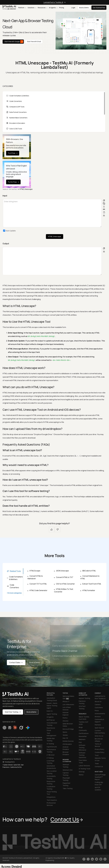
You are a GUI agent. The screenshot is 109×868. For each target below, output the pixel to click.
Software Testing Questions (82, 755)
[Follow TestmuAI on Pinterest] (105, 859)
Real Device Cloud (51, 729)
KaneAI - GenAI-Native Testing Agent (52, 706)
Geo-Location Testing (52, 772)
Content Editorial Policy (100, 732)
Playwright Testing (66, 779)
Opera (65, 732)
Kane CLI (50, 711)
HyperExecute (52, 747)
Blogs (81, 727)
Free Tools (14, 189)
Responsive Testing (51, 783)
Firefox (65, 718)
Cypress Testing (66, 774)
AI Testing (50, 744)
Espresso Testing (82, 702)
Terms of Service (98, 745)
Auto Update (11, 231)
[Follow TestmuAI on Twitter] (88, 859)
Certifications (84, 733)
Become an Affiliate (99, 740)
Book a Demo (35, 662)
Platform (22, 8)
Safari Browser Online (68, 725)
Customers (99, 708)
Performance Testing (51, 751)
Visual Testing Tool (52, 793)
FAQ (80, 742)
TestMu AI (6, 189)
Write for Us (99, 736)
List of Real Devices (67, 708)
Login (73, 8)
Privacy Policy (99, 749)
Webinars (82, 739)
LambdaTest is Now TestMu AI (100, 697)
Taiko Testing (68, 788)
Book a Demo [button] (84, 8)
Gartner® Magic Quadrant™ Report (100, 777)
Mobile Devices (68, 741)
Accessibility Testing (51, 777)
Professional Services (51, 804)
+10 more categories (14, 593)
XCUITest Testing (82, 707)
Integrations (51, 797)
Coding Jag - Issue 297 (99, 783)
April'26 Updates (98, 789)
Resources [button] (43, 8)
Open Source (99, 728)
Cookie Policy (99, 752)
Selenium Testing (66, 766)
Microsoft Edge (68, 729)
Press (97, 711)
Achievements (100, 714)
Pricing (62, 8)
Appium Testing (84, 698)
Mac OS (65, 738)
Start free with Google (14, 42)
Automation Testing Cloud (52, 699)
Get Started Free (99, 8)
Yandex (65, 735)
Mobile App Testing (51, 739)
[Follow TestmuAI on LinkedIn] (92, 859)
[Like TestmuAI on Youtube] (97, 859)
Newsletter (83, 736)
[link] (9, 8)
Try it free (13, 153)
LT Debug (50, 758)
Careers (98, 705)
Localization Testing (51, 788)
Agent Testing (52, 714)
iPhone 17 (66, 701)
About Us (98, 701)
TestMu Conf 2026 (83, 723)
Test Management (51, 734)
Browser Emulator (66, 753)
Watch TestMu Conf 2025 (84, 718)
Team (97, 763)
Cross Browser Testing (52, 724)
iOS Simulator (67, 744)
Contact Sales (16, 662)
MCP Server (51, 720)
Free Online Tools (83, 761)
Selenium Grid (67, 770)
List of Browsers (68, 705)
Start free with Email (34, 42)
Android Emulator (66, 748)
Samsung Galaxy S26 (68, 697)
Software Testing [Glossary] (82, 748)
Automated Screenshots (51, 767)
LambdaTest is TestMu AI (53, 2)
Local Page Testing (51, 762)
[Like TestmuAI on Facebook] (84, 859)
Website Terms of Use (100, 759)
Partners (98, 725)
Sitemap (82, 772)
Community (83, 730)
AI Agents (53, 8)
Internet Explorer (66, 714)
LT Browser (51, 755)
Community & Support (99, 721)
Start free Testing (13, 712)
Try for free (14, 182)
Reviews (98, 717)
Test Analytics (52, 800)
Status (81, 775)
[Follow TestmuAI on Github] (101, 859)
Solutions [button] (32, 8)
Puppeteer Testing (67, 784)
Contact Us (99, 766)
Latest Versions (84, 766)
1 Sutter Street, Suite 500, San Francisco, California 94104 (13, 766)
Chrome (65, 721)
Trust (97, 755)
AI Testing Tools (85, 769)
